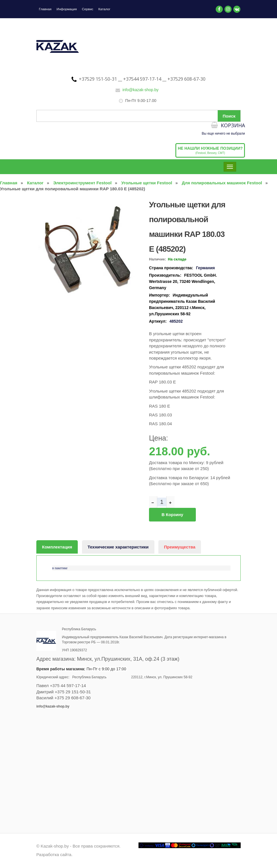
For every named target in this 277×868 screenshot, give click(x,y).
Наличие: (158, 261)
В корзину (172, 517)
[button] (133, 205)
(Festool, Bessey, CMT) (210, 152)
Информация (67, 9)
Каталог (106, 9)
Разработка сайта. (54, 855)
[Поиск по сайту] (138, 118)
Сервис (89, 9)
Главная (45, 9)
